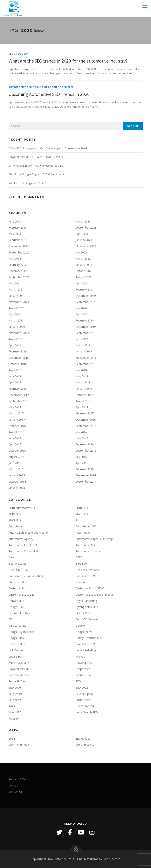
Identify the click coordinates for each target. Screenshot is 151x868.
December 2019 (86, 327)
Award (13, 557)
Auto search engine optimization (29, 533)
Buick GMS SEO (18, 570)
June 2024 (15, 221)
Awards (13, 785)
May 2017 (15, 407)
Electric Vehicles (86, 613)
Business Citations (87, 570)
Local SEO (15, 657)
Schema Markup (19, 675)
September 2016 (86, 426)
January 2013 (17, 488)
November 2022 (86, 246)
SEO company (84, 694)
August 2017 (83, 401)
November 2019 (19, 333)
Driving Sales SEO (87, 607)
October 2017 (84, 395)
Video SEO (15, 712)
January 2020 (17, 327)
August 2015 (16, 457)
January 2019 (84, 351)
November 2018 (86, 358)
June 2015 (15, 463)
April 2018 (15, 382)
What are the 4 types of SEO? (27, 183)
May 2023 (15, 234)
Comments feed (19, 745)
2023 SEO (15, 520)
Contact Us (16, 792)
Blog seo (81, 564)
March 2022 (83, 258)
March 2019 (83, 345)
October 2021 (84, 271)
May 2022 (15, 258)
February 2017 (85, 413)
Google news (84, 632)
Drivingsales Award (21, 613)
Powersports (84, 663)
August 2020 (16, 308)
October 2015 (17, 451)
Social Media (84, 700)
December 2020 (86, 296)
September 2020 (86, 302)
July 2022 (81, 252)
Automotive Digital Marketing (94, 539)
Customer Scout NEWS (90, 588)
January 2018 (84, 389)
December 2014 (86, 475)
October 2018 (17, 364)
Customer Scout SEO (22, 595)
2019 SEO (15, 514)
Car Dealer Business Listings (26, 576)
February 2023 (18, 240)
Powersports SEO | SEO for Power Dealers (36, 157)
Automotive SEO (20, 87)
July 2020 (81, 308)
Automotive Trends (88, 551)
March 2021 (16, 289)
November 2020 (19, 302)
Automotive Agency (21, 539)
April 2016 (15, 444)
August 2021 (83, 277)
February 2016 (85, 444)
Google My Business (21, 632)
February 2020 (85, 320)
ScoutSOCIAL (84, 675)
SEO (11, 54)
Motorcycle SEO (19, 663)
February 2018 (18, 389)
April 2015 (82, 463)
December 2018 (19, 358)
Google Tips (16, 638)
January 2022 (84, 265)
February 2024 (18, 227)
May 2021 (15, 283)
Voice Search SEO (87, 712)
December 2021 (19, 271)
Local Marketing (86, 650)
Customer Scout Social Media (94, 595)
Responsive (83, 669)
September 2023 (86, 227)
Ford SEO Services (87, 619)
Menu (145, 7)
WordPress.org (85, 745)
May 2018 (82, 376)
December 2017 (19, 395)
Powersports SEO (20, 669)
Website (14, 718)
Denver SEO (16, 601)
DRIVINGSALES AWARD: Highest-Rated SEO (36, 166)
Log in (12, 739)
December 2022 (19, 246)
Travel (12, 706)
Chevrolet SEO (18, 582)
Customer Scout (47, 87)
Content (81, 582)
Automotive (83, 533)
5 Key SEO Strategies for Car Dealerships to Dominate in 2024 (48, 148)
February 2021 (85, 289)
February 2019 (18, 351)
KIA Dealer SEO (85, 644)
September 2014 (86, 482)
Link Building (16, 650)
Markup (80, 657)
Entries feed (83, 739)
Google (80, 626)
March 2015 (16, 469)
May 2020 (15, 314)
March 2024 (83, 221)
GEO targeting (17, 626)
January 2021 (17, 296)
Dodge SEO (16, 607)
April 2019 (15, 345)
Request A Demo (19, 779)
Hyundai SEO (17, 644)
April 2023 (82, 234)
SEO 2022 (82, 687)
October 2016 (17, 426)
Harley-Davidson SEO (89, 638)
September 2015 (86, 451)
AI (77, 520)
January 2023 (84, 240)
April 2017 (82, 407)
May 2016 (82, 438)
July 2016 (81, 432)
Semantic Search (19, 681)
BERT (79, 557)
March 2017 (16, 413)
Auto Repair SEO (86, 526)
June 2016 (15, 438)
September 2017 (19, 401)
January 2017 (17, 420)
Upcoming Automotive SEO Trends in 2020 (49, 94)
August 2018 (16, 370)
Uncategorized (85, 706)
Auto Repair (16, 526)
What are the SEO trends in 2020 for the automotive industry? (68, 61)
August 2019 (16, 339)
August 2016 (16, 432)
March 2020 (16, 320)
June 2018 (15, 376)
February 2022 (18, 265)
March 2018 (83, 382)
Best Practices (18, 564)
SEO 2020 (22, 54)
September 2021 (19, 277)
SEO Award (16, 694)
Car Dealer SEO (85, 576)
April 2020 (82, 314)
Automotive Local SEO (23, 545)
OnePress (83, 859)
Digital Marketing (86, 601)
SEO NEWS (15, 700)
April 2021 (82, 283)
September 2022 (19, 252)
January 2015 (17, 475)
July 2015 (81, 457)
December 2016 (86, 420)
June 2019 (82, 339)
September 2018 (86, 364)
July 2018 (81, 370)
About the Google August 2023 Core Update (36, 174)
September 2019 (86, 333)
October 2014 (17, 482)
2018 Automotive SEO (22, 508)
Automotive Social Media (24, 551)
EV (10, 619)
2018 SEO (82, 508)
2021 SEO (82, 514)
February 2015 (85, 469)
